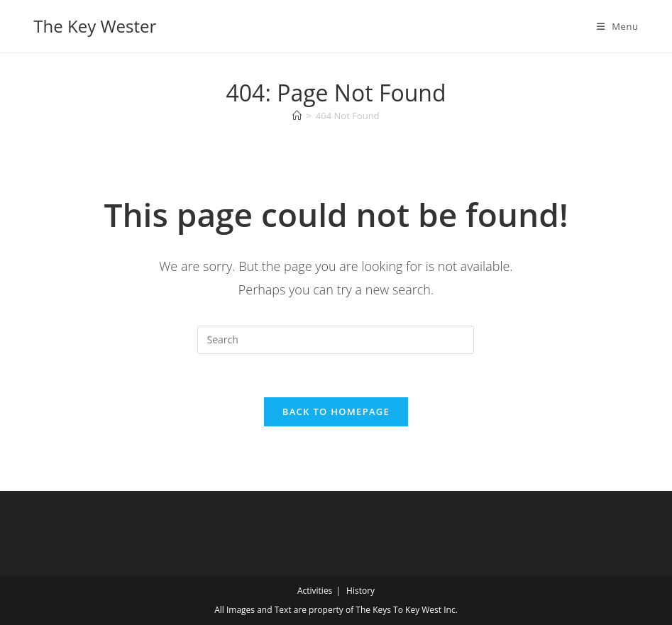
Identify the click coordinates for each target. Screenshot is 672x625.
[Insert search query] (336, 340)
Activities (315, 591)
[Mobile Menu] (618, 26)
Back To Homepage (336, 411)
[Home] (297, 116)
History (360, 591)
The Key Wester (95, 26)
